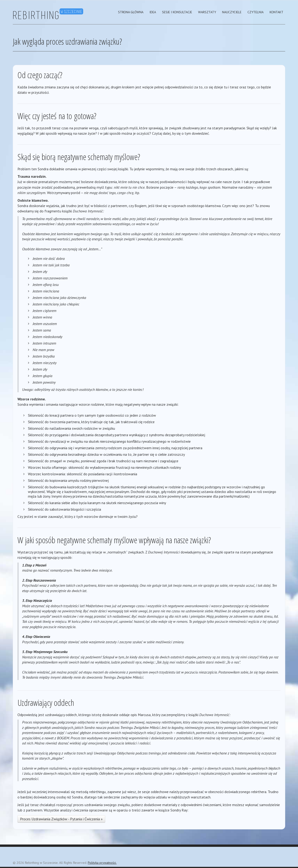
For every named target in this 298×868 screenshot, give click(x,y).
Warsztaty (207, 12)
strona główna (131, 12)
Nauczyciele (232, 12)
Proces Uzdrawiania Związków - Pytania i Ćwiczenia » (61, 819)
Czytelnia (256, 12)
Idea (153, 12)
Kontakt (276, 12)
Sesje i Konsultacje (177, 12)
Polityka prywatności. (102, 863)
